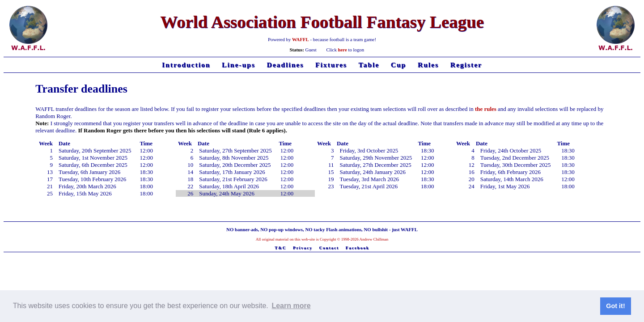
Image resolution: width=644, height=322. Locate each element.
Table (369, 65)
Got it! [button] (615, 306)
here (343, 50)
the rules (486, 109)
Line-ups (239, 65)
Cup (399, 65)
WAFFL (301, 39)
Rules (428, 65)
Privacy (303, 248)
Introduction (186, 65)
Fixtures (331, 65)
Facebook (358, 248)
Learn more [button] (291, 306)
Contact (329, 248)
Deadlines (285, 65)
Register (466, 65)
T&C (280, 248)
